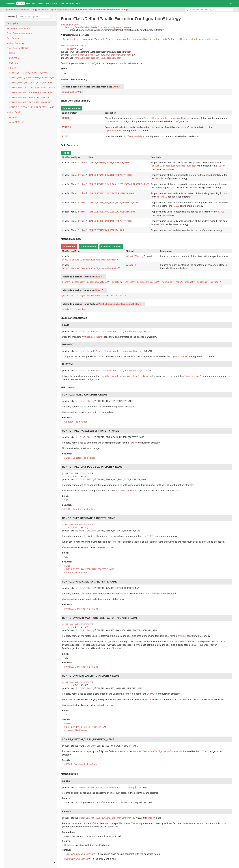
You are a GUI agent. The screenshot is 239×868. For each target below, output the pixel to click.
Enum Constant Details (18, 48)
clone (65, 282)
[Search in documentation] (209, 10)
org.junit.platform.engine (17, 10)
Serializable (71, 39)
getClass (67, 296)
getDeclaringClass (148, 282)
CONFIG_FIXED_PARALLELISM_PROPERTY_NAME (33, 78)
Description (13, 23)
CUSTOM (14, 63)
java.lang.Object (69, 25)
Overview (10, 3)
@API (63, 46)
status (72, 46)
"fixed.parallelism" (136, 136)
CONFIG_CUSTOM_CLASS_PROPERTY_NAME (32, 107)
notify (80, 296)
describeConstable (98, 282)
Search (70, 3)
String (82, 162)
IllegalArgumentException (79, 854)
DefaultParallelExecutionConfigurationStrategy (104, 10)
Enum (73, 55)
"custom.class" (113, 121)
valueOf (130, 256)
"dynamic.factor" (114, 130)
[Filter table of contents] (33, 17)
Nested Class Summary (18, 28)
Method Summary (15, 43)
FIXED (12, 53)
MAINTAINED (86, 473)
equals (116, 282)
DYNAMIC (14, 58)
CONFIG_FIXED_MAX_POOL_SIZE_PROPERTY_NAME (33, 83)
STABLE (82, 46)
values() (13, 117)
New (41, 3)
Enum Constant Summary (19, 33)
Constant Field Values (76, 422)
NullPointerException (77, 859)
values (130, 265)
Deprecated (51, 3)
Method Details (14, 112)
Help (78, 3)
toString (202, 282)
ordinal (189, 282)
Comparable (88, 39)
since (70, 49)
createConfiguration (74, 309)
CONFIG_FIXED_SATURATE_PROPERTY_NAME (32, 87)
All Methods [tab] (69, 247)
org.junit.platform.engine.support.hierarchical (55, 10)
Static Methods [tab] (88, 247)
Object (98, 290)
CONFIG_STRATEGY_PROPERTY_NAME (29, 73)
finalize (128, 282)
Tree (34, 3)
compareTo (78, 282)
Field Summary (14, 38)
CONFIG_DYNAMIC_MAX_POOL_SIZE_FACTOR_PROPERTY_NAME (33, 97)
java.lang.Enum (73, 27)
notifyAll (93, 296)
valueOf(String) (17, 122)
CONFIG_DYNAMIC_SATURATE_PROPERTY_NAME (33, 102)
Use (28, 3)
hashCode (167, 282)
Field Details (13, 68)
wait (105, 296)
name (178, 282)
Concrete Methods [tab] (111, 247)
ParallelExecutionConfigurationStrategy (195, 39)
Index (61, 3)
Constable (162, 39)
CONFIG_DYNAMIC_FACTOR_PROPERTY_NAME (33, 92)
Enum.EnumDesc (70, 92)
